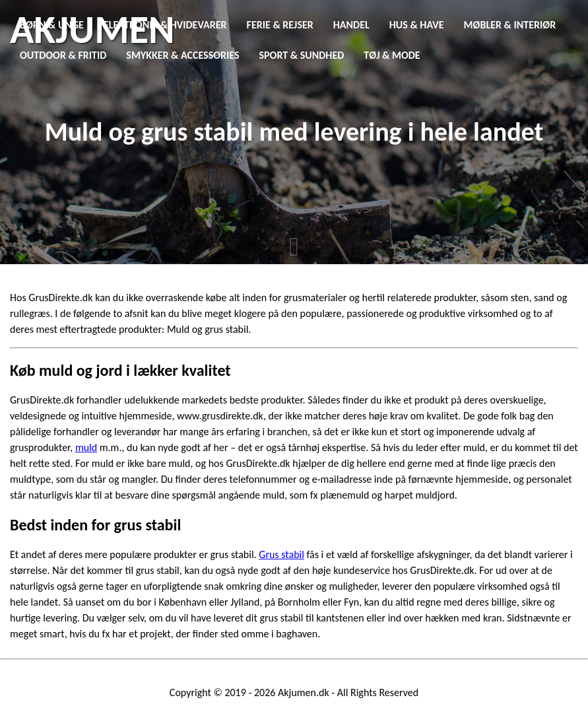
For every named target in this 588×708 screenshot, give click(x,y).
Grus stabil (281, 554)
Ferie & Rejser (280, 25)
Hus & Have (417, 25)
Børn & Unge (52, 25)
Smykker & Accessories (182, 55)
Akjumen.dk (304, 692)
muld (86, 447)
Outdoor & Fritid (63, 55)
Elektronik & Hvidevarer (165, 25)
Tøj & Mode (392, 55)
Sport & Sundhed (302, 55)
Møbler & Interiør (510, 25)
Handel (351, 25)
